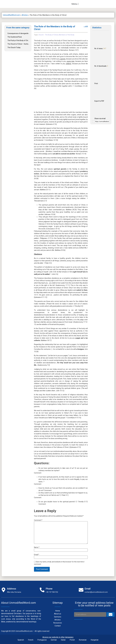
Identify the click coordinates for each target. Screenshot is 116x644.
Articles (25, 15)
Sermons (58, 617)
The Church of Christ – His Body (19, 44)
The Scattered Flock (15, 37)
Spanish (21, 640)
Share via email (99, 119)
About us (58, 614)
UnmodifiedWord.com (11, 15)
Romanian (83, 640)
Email (37, 555)
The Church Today (14, 47)
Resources (58, 623)
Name (37, 547)
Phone (49, 589)
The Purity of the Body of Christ (19, 40)
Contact (58, 626)
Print (95, 76)
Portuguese (42, 640)
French (31, 640)
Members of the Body (67, 35)
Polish (72, 640)
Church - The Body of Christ (48, 35)
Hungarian (95, 640)
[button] (75, 4)
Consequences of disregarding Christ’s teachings (25, 33)
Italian (63, 640)
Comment (38, 520)
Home (58, 611)
